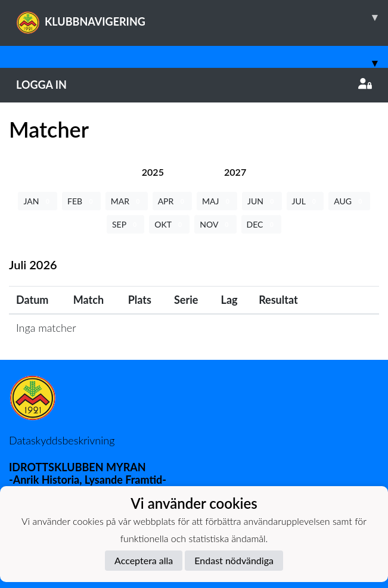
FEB (81, 201)
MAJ (217, 201)
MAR (127, 201)
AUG (349, 201)
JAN (38, 201)
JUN (262, 201)
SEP (125, 224)
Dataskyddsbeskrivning (62, 440)
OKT (169, 224)
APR (172, 201)
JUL (305, 201)
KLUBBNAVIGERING (202, 17)
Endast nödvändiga (234, 560)
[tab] (153, 172)
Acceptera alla (144, 560)
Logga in (194, 85)
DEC (262, 224)
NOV (215, 224)
